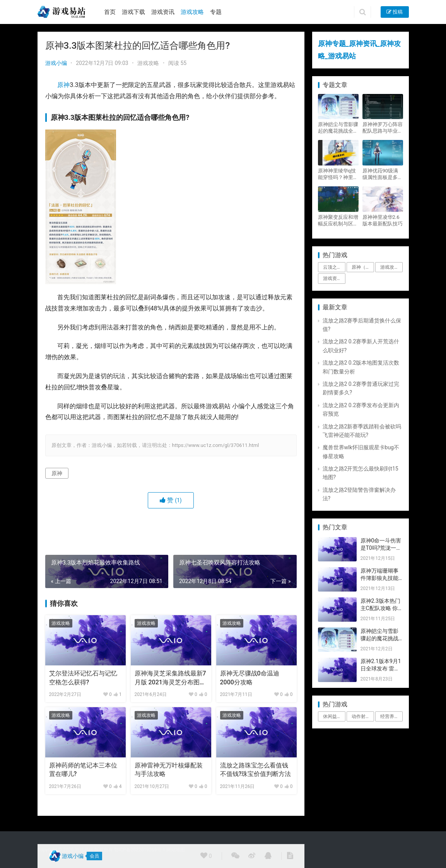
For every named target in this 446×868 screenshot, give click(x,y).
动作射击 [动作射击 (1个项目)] (361, 716)
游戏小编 (56, 63)
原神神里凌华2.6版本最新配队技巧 (383, 220)
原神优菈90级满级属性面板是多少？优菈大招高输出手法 (383, 174)
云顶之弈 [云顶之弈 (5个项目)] (332, 267)
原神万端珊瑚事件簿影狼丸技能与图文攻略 (379, 578)
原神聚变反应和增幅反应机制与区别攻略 (338, 221)
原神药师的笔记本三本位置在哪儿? (83, 770)
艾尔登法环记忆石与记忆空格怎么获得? (83, 678)
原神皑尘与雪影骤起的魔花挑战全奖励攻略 (338, 128)
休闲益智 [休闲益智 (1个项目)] (332, 716)
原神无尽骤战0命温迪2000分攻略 (250, 678)
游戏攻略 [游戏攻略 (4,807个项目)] (390, 267)
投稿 (395, 12)
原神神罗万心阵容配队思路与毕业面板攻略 (383, 128)
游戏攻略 (192, 12)
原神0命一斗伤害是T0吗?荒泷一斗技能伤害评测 (381, 548)
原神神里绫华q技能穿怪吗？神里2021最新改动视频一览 (337, 174)
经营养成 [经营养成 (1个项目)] (390, 716)
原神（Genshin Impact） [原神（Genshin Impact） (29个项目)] (363, 267)
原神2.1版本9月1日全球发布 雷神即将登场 (381, 669)
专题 (216, 12)
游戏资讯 (163, 12)
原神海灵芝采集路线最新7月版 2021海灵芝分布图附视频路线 (170, 678)
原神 (63, 85)
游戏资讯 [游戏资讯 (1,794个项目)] (332, 278)
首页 (110, 12)
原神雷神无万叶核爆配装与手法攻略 (169, 770)
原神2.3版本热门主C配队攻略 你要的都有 (380, 608)
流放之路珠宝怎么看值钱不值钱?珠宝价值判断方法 (256, 770)
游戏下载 (133, 12)
